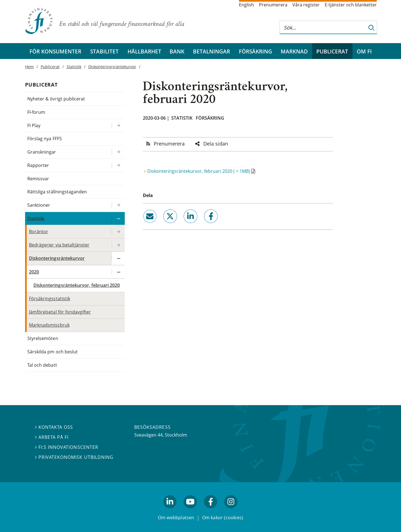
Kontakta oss (54, 427)
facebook (205, 225)
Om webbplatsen (176, 518)
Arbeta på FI (52, 437)
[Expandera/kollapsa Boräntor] (118, 232)
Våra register (306, 5)
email (145, 225)
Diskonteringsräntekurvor (112, 67)
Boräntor (39, 231)
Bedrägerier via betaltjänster (59, 245)
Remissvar (38, 179)
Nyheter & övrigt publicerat (56, 99)
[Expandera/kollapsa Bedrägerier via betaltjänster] (118, 245)
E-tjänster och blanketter (351, 5)
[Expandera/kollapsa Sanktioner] (118, 205)
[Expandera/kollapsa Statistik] (118, 219)
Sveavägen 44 (148, 435)
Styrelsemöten (43, 338)
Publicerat (332, 51)
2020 (34, 272)
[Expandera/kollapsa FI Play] (118, 126)
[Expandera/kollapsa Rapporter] (118, 165)
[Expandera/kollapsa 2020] (118, 272)
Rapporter (38, 165)
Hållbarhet (144, 51)
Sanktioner (39, 205)
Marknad (294, 51)
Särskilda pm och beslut (52, 352)
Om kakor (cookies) (223, 518)
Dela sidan (216, 144)
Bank (177, 51)
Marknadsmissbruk (49, 325)
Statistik (182, 118)
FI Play (34, 125)
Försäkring (255, 51)
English (246, 5)
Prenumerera (273, 5)
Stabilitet (104, 51)
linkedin (183, 225)
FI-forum (36, 112)
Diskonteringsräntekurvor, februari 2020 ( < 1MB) (199, 171)
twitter (162, 225)
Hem (29, 67)
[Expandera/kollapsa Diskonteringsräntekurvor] (118, 258)
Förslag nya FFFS (45, 139)
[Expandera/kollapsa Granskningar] (118, 152)
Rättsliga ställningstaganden (57, 192)
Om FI (364, 51)
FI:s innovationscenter (67, 447)
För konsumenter (55, 51)
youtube (190, 511)
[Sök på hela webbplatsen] (323, 27)
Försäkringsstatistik (50, 299)
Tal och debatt (42, 365)
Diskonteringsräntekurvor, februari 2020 (77, 285)
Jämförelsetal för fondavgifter (60, 312)
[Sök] (371, 27)
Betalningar (211, 51)
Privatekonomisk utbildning (74, 457)
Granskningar (42, 152)
